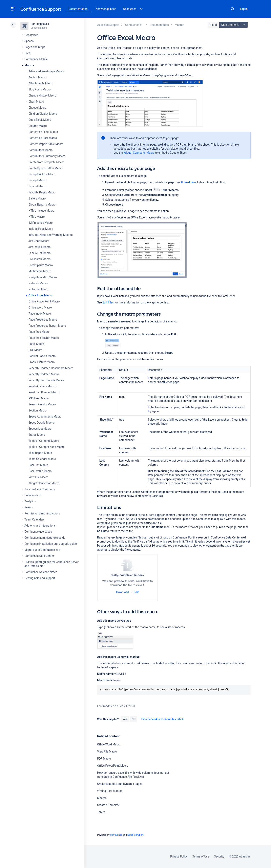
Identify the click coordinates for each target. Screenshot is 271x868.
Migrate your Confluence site (42, 550)
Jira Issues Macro (39, 247)
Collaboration (33, 495)
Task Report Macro (40, 453)
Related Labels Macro (42, 386)
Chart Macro (36, 102)
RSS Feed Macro (39, 398)
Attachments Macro (41, 83)
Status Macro (37, 435)
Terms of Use (201, 856)
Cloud (213, 25)
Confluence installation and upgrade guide (51, 544)
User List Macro (38, 465)
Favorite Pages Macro (42, 192)
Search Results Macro (42, 404)
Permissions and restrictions (42, 513)
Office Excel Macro (40, 295)
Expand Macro (37, 186)
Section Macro (37, 410)
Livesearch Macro (39, 259)
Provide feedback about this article (163, 719)
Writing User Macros (110, 791)
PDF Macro (35, 350)
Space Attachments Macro (45, 417)
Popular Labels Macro (42, 356)
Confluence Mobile (36, 59)
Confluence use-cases (38, 532)
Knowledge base (106, 9)
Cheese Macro (37, 108)
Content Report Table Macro (46, 144)
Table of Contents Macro (44, 441)
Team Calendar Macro (42, 459)
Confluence (116, 835)
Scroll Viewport (135, 835)
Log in (244, 9)
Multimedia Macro (40, 271)
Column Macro (38, 126)
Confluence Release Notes (41, 572)
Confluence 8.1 (40, 24)
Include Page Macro (41, 229)
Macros (29, 65)
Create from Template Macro (46, 162)
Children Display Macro (43, 114)
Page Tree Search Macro (44, 338)
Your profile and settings (40, 489)
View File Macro (38, 477)
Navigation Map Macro (43, 277)
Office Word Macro (40, 308)
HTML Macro (37, 217)
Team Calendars (35, 520)
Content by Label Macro (43, 132)
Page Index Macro (40, 314)
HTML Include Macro (41, 211)
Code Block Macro (40, 120)
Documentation (78, 9)
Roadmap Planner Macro (44, 392)
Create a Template (108, 805)
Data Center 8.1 (234, 25)
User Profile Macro (40, 471)
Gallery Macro (37, 198)
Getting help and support (40, 578)
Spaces (29, 41)
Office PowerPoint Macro (44, 301)
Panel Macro (36, 344)
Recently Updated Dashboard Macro (51, 368)
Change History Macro (42, 96)
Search (233, 9)
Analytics (30, 501)
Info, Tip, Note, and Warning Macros (50, 235)
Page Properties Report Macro (47, 326)
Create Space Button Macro (46, 168)
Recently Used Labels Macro (46, 380)
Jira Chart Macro (39, 241)
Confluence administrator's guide (45, 538)
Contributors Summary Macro (47, 156)
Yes (125, 719)
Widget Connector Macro (44, 483)
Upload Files (189, 182)
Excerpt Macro (37, 180)
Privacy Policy (179, 856)
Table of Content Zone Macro (47, 447)
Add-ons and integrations (40, 526)
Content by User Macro (43, 138)
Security (219, 856)
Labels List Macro (39, 253)
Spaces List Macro (40, 429)
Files (27, 53)
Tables (101, 812)
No (133, 719)
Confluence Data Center (39, 556)
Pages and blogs (35, 47)
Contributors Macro (41, 150)
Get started (31, 35)
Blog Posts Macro (39, 89)
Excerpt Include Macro (42, 174)
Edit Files (108, 302)
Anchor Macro (37, 77)
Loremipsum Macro (41, 265)
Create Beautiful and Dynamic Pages (120, 784)
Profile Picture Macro (42, 362)
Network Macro (38, 283)
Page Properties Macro (43, 320)
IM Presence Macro (41, 223)
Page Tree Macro (39, 332)
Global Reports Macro (42, 205)
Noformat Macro (39, 289)
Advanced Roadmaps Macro (46, 71)
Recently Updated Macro (44, 374)
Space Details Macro (41, 423)
